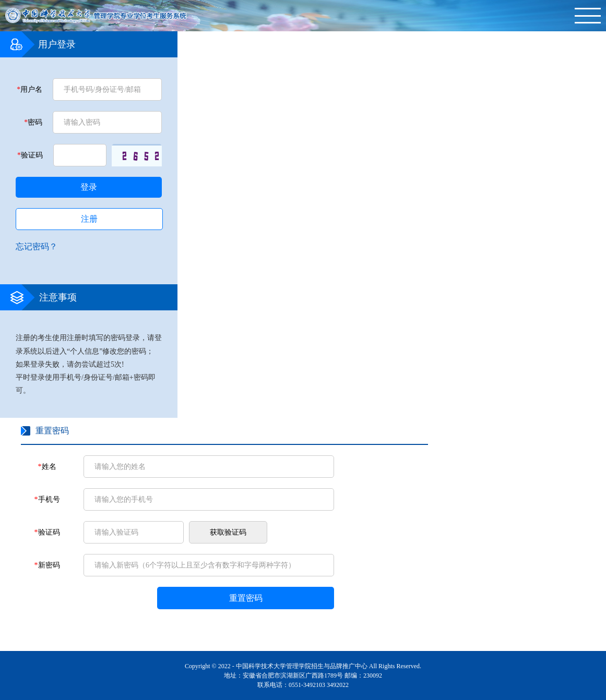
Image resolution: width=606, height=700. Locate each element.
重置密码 (246, 598)
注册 (89, 219)
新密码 (47, 565)
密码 (33, 122)
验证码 (30, 155)
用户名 (29, 89)
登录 (89, 187)
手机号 (47, 499)
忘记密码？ (37, 246)
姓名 (47, 467)
